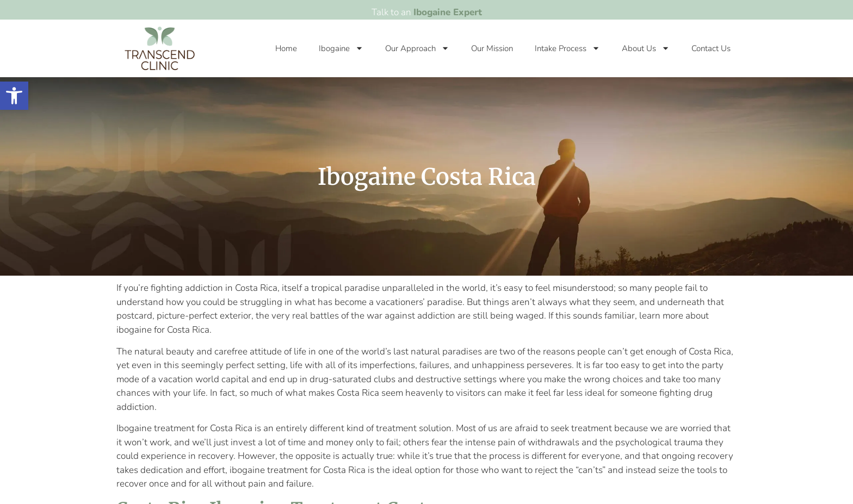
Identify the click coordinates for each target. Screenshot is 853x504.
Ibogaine (341, 48)
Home (286, 48)
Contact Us (711, 48)
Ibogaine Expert (448, 12)
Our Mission (492, 48)
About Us (646, 48)
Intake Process (567, 48)
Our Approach (417, 48)
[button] (14, 96)
